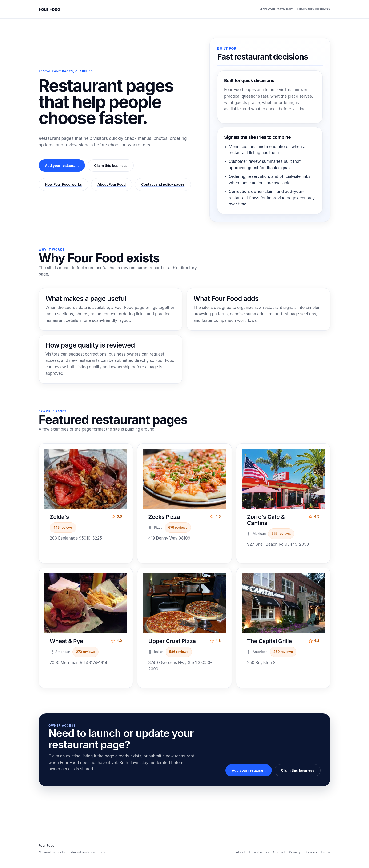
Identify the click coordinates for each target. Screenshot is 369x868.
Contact (279, 852)
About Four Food (112, 184)
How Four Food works (63, 184)
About (241, 852)
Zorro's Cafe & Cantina (266, 520)
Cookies (311, 852)
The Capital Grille (269, 641)
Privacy (295, 852)
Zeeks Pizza (164, 517)
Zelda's (59, 517)
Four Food (49, 9)
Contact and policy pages (163, 184)
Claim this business (314, 9)
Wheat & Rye (66, 641)
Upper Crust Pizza (172, 641)
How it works (259, 852)
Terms (326, 852)
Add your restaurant (277, 9)
